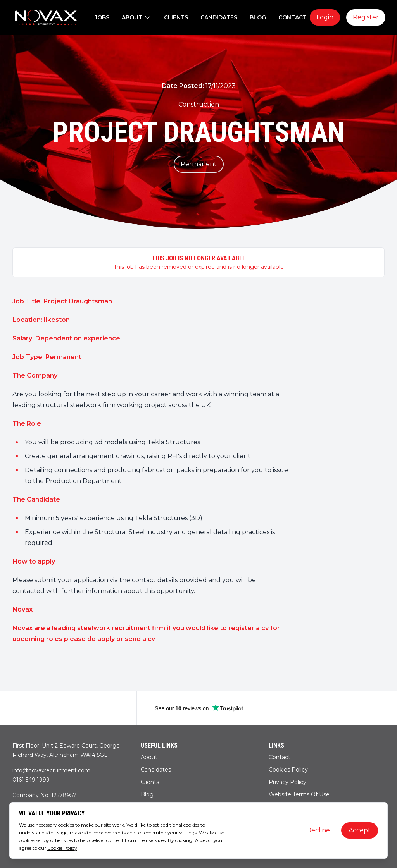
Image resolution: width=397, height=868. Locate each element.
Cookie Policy (62, 848)
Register (366, 17)
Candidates (156, 770)
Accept (360, 830)
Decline (318, 830)
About (149, 757)
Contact (280, 757)
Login (325, 17)
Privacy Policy (287, 782)
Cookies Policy (288, 770)
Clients (150, 782)
